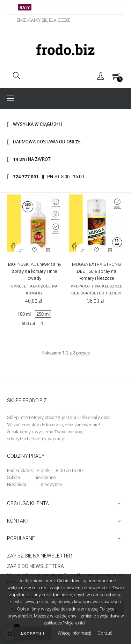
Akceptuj (32, 634)
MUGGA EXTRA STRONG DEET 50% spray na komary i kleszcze (96, 271)
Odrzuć (105, 633)
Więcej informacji (75, 633)
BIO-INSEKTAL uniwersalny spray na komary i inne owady (35, 271)
